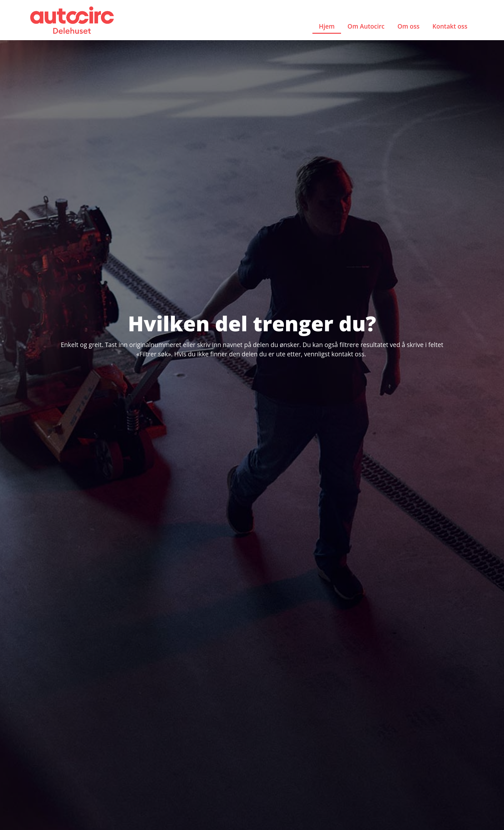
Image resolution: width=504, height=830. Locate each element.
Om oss (408, 26)
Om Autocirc (366, 26)
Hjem (327, 26)
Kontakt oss (450, 26)
